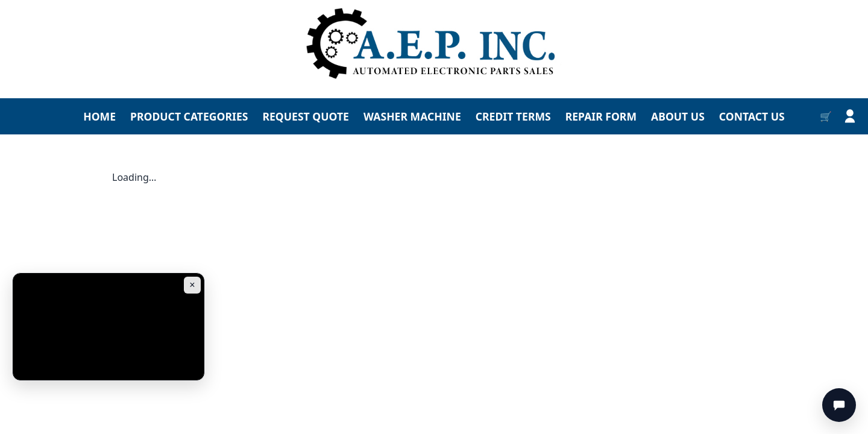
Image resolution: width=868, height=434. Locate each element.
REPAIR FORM (601, 116)
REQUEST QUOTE (306, 116)
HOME (99, 116)
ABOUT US (678, 116)
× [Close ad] (192, 285)
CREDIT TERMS (513, 116)
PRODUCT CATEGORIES (189, 116)
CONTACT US (752, 116)
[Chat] (839, 405)
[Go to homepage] (434, 44)
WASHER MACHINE (412, 116)
